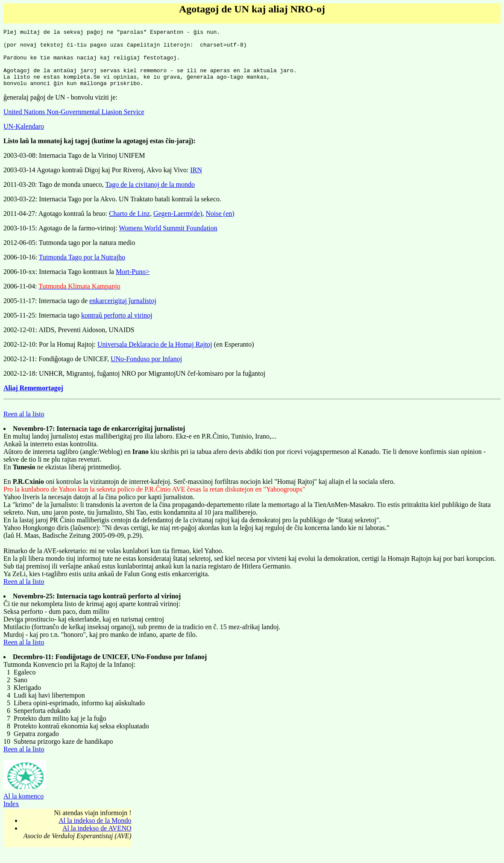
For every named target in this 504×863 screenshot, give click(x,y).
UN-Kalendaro (24, 138)
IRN (196, 181)
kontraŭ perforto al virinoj (117, 327)
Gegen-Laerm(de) (178, 225)
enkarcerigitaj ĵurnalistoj (123, 312)
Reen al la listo (24, 426)
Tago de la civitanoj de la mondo (150, 196)
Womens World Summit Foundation (168, 240)
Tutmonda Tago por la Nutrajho (82, 269)
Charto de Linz (129, 225)
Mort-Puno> (133, 283)
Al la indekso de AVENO (97, 840)
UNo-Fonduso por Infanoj (146, 370)
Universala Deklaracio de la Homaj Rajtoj (155, 356)
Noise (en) (220, 225)
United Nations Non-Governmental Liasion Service (74, 123)
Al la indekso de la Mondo (95, 832)
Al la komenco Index (25, 809)
